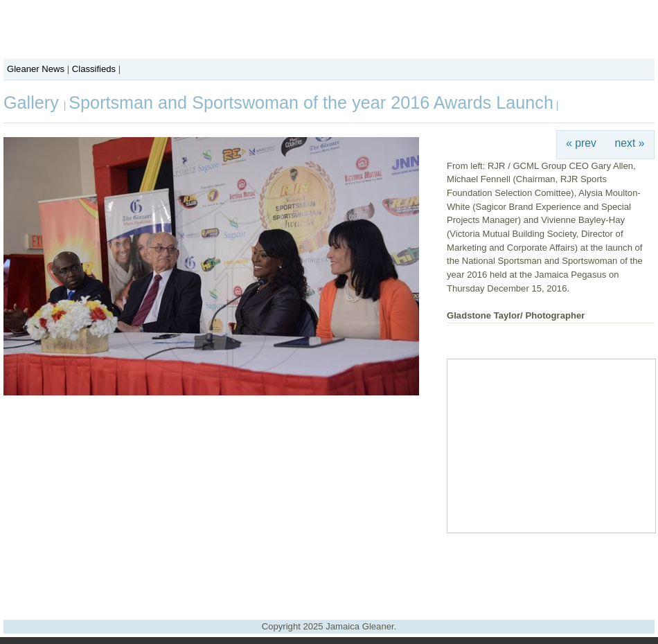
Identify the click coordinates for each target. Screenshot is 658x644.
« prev (581, 143)
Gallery (34, 102)
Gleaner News (36, 69)
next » (630, 143)
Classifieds (94, 69)
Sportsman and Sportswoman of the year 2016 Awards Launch (311, 102)
